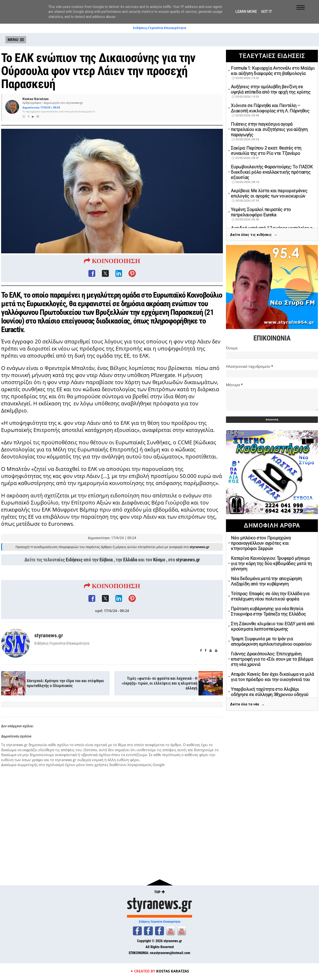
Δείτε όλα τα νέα (247, 705)
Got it (266, 12)
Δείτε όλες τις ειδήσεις (254, 235)
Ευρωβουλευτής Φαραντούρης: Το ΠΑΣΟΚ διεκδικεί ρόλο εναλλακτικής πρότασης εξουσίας (272, 172)
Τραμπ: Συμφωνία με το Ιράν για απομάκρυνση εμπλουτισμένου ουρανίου (271, 641)
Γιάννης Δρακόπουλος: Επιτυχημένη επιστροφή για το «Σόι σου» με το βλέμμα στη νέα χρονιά (272, 659)
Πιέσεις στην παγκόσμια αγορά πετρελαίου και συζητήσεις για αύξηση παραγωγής (269, 129)
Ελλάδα (130, 560)
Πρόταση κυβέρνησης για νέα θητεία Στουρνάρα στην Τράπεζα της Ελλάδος (268, 611)
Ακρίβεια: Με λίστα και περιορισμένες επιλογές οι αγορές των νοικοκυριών (269, 193)
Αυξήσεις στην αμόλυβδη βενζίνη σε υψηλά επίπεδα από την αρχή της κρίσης (271, 89)
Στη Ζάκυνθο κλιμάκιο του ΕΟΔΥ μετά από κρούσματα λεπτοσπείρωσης (273, 626)
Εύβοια (106, 560)
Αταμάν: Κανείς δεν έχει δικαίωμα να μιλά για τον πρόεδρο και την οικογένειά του (272, 677)
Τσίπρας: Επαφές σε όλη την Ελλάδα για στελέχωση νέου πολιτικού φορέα (270, 596)
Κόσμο (159, 560)
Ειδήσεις (74, 560)
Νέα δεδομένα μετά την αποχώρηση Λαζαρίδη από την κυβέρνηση (266, 581)
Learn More (246, 12)
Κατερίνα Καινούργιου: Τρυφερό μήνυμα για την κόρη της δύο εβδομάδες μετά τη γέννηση (271, 564)
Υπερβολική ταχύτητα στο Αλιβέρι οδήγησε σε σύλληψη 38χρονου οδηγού (270, 692)
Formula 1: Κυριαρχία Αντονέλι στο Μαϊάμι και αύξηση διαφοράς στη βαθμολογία (273, 71)
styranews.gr (188, 560)
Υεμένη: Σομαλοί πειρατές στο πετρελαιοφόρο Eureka (261, 212)
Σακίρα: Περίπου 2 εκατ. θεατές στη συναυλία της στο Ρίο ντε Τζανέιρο (266, 151)
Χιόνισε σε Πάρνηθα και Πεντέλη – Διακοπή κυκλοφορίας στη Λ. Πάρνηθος (270, 108)
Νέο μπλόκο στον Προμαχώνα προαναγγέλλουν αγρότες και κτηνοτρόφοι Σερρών (261, 543)
